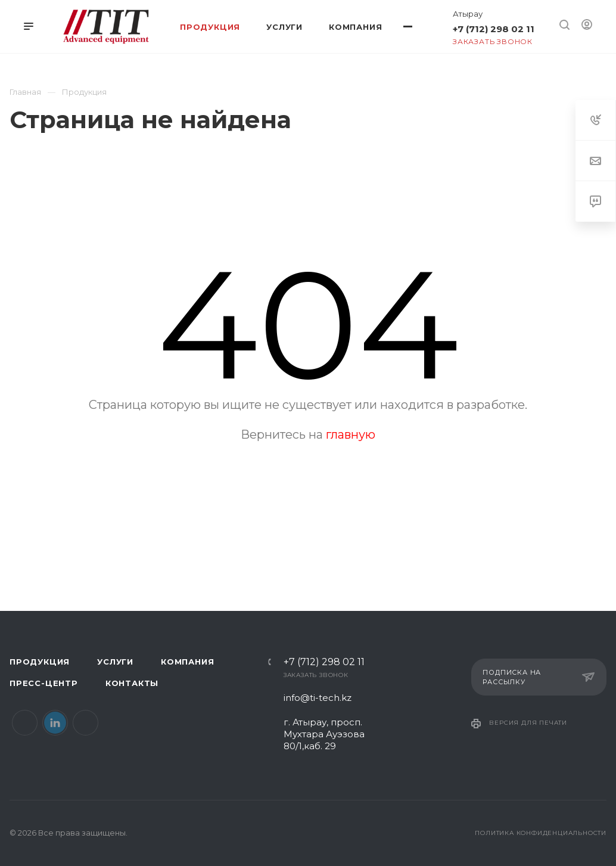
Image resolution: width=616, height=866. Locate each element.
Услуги (115, 662)
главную (351, 434)
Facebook (25, 723)
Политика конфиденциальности (541, 833)
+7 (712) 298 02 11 (494, 29)
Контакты (132, 683)
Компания (187, 662)
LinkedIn (55, 723)
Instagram (85, 723)
